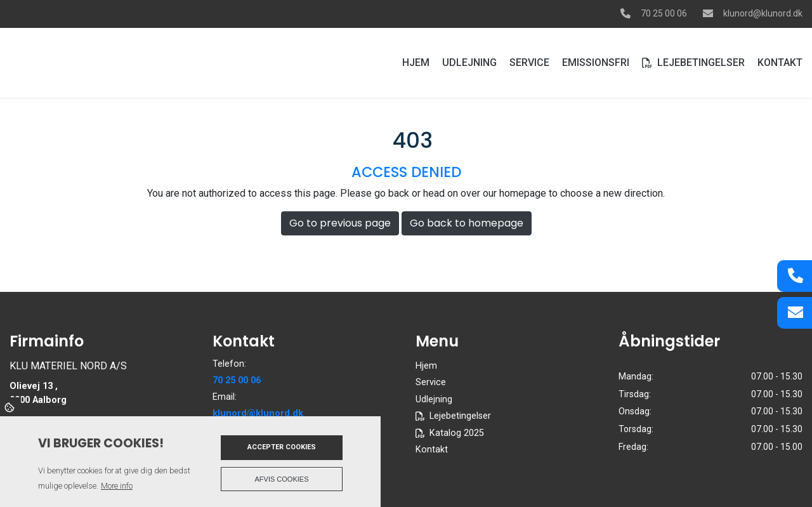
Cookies (10, 407)
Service (431, 383)
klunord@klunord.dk (763, 13)
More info (117, 486)
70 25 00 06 (664, 13)
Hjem (426, 366)
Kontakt (432, 450)
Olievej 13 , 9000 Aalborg (38, 393)
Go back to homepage (467, 223)
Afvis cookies (282, 479)
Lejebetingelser (460, 416)
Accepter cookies (282, 447)
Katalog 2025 (457, 433)
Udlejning (434, 400)
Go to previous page (340, 223)
